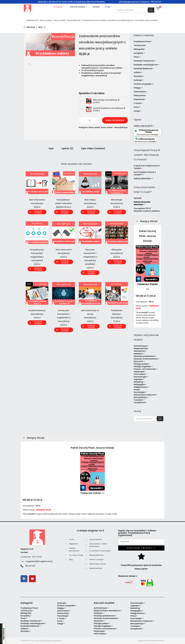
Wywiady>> (139, 76)
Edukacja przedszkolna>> (145, 356)
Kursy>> (137, 107)
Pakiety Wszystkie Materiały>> (142, 203)
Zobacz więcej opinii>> (144, 126)
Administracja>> (141, 346)
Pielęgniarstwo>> (141, 387)
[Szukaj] (151, 10)
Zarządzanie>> (140, 402)
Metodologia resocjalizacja (106, 100)
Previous (29, 27)
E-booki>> (138, 103)
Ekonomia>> (139, 361)
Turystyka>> (139, 400)
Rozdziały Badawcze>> (144, 69)
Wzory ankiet (46, 20)
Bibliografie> (139, 49)
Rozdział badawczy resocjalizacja (109, 108)
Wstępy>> (138, 88)
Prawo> (137, 390)
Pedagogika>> (140, 384)
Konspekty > (139, 53)
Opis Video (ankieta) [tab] (93, 148)
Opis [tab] (51, 148)
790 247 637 (30, 566)
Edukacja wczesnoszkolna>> (147, 359)
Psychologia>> (140, 392)
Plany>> (137, 57)
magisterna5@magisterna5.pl (39, 561)
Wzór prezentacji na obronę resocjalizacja (90, 314)
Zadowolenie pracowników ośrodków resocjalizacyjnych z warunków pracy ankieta (120, 20)
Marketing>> (139, 382)
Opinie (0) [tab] (67, 148)
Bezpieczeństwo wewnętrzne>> (141, 350)
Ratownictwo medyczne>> (146, 395)
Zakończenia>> (141, 92)
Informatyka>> (140, 374)
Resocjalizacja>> (141, 397)
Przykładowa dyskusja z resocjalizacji (117, 314)
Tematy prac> (140, 45)
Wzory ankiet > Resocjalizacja (67, 20)
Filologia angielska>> (144, 366)
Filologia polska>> (142, 364)
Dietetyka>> (139, 354)
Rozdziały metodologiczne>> (147, 65)
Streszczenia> (140, 96)
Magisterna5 (32, 20)
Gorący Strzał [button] (147, 221)
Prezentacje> (140, 99)
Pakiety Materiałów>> (143, 179)
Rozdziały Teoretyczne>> (145, 61)
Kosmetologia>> (141, 377)
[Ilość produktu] (90, 120)
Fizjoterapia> (140, 372)
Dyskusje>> (139, 80)
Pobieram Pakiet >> (93, 493)
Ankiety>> (138, 72)
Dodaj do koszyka (115, 120)
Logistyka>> (139, 379)
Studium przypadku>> (144, 84)
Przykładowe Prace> (143, 42)
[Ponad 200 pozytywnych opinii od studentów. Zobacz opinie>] (141, 556)
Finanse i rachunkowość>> (146, 369)
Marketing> (135, 608)
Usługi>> (138, 111)
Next (42, 27)
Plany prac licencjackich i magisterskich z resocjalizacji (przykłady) (90, 257)
